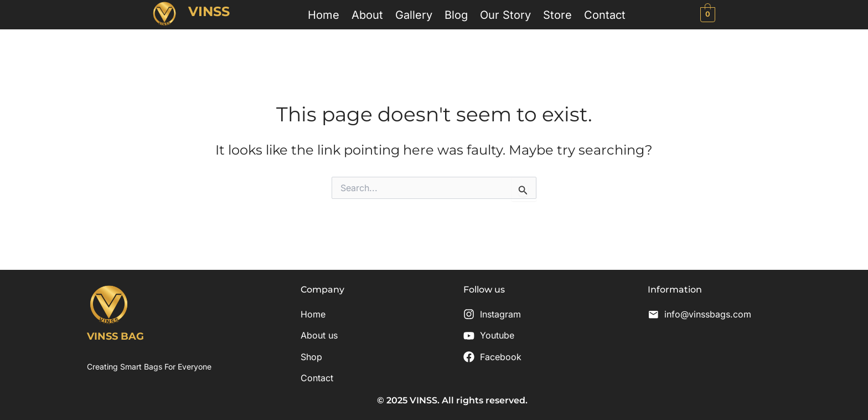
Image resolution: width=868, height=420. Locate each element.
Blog (456, 14)
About (367, 14)
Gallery (414, 14)
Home (324, 14)
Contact (605, 14)
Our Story (505, 14)
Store (557, 14)
